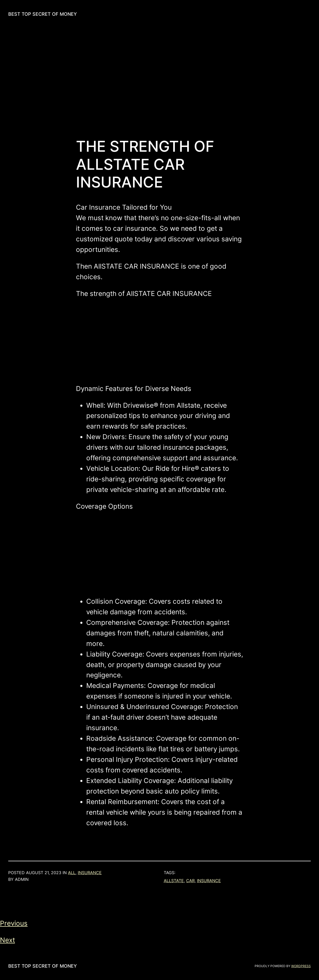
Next (7, 940)
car (190, 881)
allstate (174, 881)
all (72, 873)
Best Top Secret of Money (42, 14)
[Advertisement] (160, 83)
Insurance (90, 873)
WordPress (301, 966)
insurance (209, 881)
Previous (14, 923)
